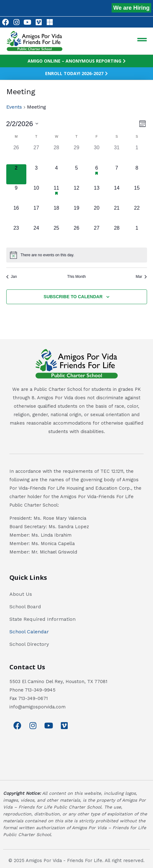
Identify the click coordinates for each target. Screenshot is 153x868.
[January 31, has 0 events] (117, 154)
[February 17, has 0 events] (36, 214)
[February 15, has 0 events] (137, 194)
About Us (21, 594)
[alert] (77, 255)
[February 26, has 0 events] (76, 234)
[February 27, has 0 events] (97, 234)
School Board (25, 607)
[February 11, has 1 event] (56, 194)
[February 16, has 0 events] (16, 214)
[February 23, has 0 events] (16, 234)
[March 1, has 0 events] (137, 234)
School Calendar (29, 632)
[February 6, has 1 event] (97, 174)
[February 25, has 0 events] (56, 234)
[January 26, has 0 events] (16, 154)
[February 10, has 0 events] (36, 194)
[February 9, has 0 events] (16, 194)
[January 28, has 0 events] (56, 154)
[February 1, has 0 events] (137, 154)
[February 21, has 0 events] (117, 214)
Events (14, 107)
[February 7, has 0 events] (117, 174)
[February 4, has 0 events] (56, 174)
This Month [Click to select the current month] (76, 277)
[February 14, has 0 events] (117, 194)
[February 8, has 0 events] (137, 174)
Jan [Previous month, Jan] (12, 277)
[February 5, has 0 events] (76, 174)
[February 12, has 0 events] (76, 194)
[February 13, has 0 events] (97, 194)
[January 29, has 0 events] (76, 154)
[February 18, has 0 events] (56, 214)
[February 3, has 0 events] (36, 174)
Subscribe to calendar (73, 297)
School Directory (29, 644)
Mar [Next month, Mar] (141, 277)
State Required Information (42, 619)
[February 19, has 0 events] (76, 214)
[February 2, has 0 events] (16, 174)
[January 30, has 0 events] (97, 154)
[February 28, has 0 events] (117, 234)
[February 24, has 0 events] (36, 234)
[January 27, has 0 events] (36, 154)
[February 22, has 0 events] (137, 214)
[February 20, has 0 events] (97, 214)
